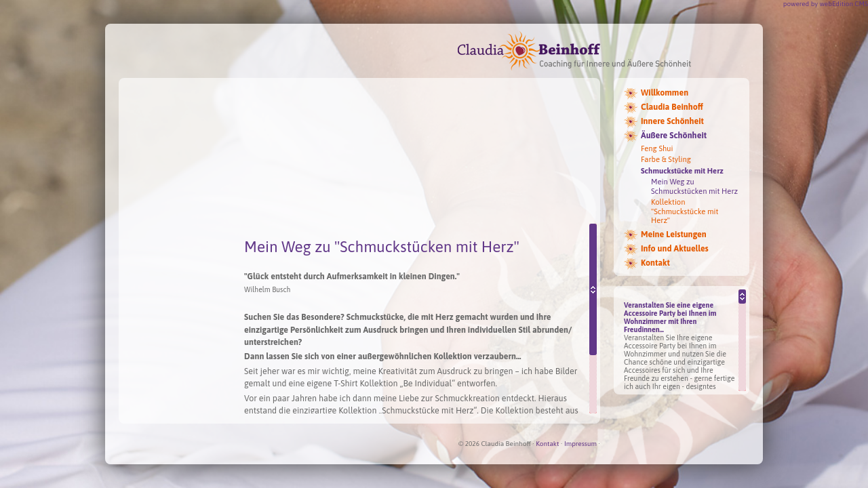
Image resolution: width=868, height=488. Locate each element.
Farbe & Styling (666, 159)
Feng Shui (657, 148)
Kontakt (655, 263)
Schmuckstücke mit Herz (682, 171)
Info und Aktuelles (675, 249)
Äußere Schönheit (674, 136)
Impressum (580, 444)
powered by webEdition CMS (826, 4)
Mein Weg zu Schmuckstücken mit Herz (694, 186)
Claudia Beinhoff (672, 107)
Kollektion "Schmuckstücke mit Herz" (685, 211)
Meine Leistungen (674, 235)
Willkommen (665, 93)
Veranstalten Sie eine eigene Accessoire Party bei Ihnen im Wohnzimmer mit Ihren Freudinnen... (670, 317)
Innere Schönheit (672, 121)
